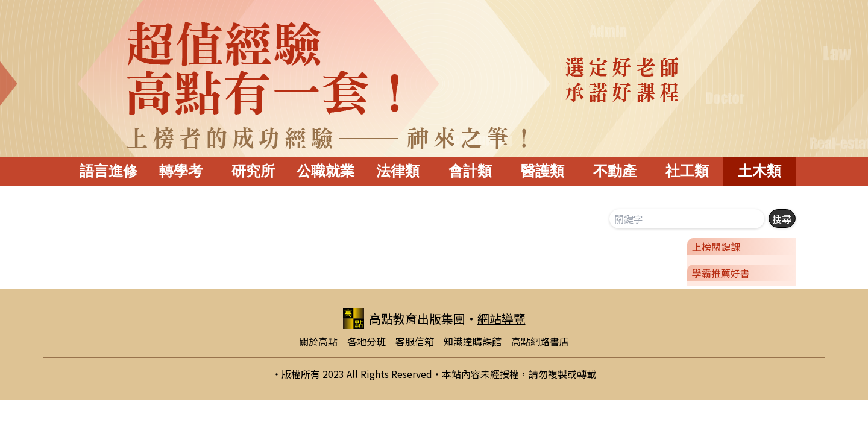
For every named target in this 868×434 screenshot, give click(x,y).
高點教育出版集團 (404, 319)
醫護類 (542, 171)
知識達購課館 (473, 341)
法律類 (398, 171)
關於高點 (318, 341)
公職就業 (325, 171)
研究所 (253, 171)
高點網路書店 (540, 341)
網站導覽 (502, 319)
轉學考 (181, 171)
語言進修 (108, 171)
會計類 (470, 171)
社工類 (687, 171)
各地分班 (366, 341)
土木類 (759, 171)
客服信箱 (415, 341)
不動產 (615, 171)
